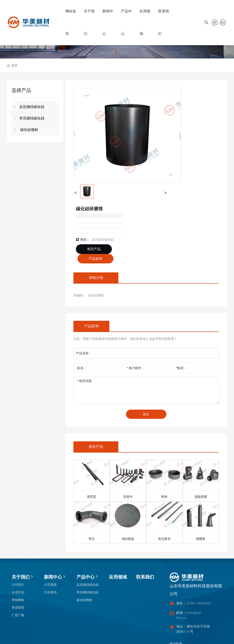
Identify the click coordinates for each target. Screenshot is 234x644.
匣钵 (164, 497)
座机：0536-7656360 (194, 603)
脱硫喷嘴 (201, 497)
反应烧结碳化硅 (103, 240)
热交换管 (164, 539)
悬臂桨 (92, 497)
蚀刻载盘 (128, 539)
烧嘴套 (201, 539)
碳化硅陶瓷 (96, 295)
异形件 (128, 497)
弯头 (92, 539)
